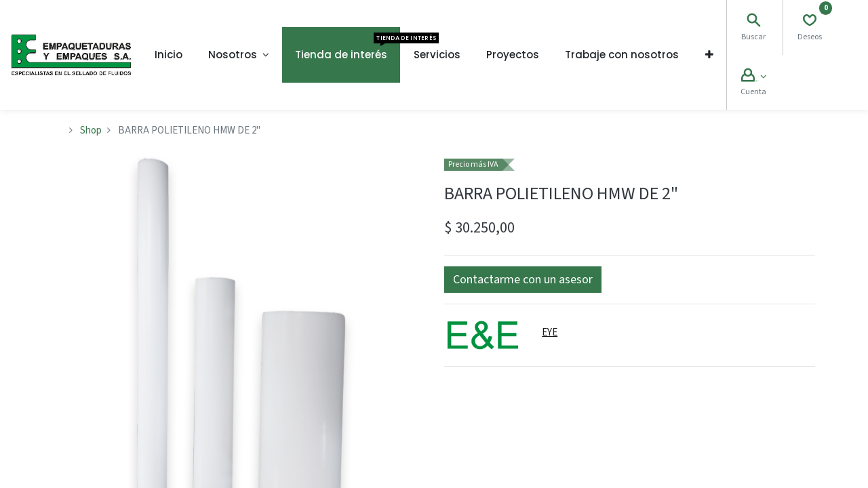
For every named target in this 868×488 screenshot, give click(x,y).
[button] (709, 55)
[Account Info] (754, 77)
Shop (91, 130)
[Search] (753, 22)
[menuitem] (169, 55)
